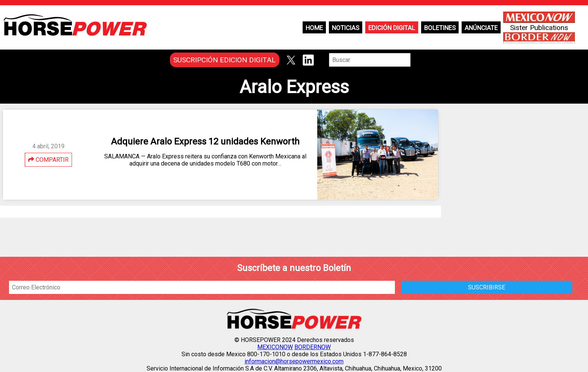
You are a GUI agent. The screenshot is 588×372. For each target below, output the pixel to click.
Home (314, 28)
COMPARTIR (48, 160)
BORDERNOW (313, 347)
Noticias (346, 28)
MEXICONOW (275, 347)
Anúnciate (481, 28)
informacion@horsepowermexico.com (294, 361)
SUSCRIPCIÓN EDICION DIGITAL (224, 60)
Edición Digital (392, 28)
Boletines (440, 28)
